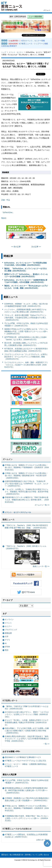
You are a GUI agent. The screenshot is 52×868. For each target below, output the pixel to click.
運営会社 (5, 855)
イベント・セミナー (16, 52)
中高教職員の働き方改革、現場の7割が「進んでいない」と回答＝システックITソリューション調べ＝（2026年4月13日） (27, 818)
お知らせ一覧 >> (43, 840)
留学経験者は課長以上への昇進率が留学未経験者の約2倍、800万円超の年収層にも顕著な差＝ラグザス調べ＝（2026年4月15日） (26, 790)
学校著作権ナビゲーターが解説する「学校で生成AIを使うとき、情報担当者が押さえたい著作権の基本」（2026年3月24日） (27, 500)
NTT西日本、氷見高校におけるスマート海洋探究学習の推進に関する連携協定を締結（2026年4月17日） (26, 350)
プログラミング (11, 630)
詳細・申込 (6, 200)
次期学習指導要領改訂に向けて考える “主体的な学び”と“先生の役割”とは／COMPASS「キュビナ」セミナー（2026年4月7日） (27, 484)
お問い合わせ (44, 855)
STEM (7, 647)
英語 (7, 650)
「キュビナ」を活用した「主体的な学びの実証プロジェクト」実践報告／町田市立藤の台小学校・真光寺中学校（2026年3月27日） (27, 492)
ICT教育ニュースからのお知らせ (17, 829)
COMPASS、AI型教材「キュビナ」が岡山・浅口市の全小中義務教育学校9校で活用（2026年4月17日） (26, 305)
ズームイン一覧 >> (42, 505)
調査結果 (8, 633)
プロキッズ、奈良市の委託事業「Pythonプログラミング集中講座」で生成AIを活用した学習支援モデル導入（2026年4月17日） (25, 318)
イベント (8, 623)
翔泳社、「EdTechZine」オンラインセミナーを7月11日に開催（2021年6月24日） (26, 270)
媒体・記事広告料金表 (18, 17)
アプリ (7, 640)
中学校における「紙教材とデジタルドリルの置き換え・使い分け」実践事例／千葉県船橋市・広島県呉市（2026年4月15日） (27, 467)
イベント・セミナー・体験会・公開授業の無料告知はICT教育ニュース (26, 765)
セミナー (8, 626)
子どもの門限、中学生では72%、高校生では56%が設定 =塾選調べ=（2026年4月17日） (26, 325)
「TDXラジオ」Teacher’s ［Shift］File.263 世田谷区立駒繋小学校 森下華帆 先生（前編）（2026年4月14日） (26, 534)
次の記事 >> (36, 247)
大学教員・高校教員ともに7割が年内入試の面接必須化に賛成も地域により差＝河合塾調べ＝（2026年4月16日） (27, 799)
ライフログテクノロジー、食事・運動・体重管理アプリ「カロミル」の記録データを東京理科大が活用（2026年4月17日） (26, 365)
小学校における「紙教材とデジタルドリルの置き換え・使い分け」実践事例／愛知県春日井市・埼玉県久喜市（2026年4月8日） (27, 475)
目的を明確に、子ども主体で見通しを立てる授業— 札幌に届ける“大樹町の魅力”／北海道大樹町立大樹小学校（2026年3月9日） (27, 731)
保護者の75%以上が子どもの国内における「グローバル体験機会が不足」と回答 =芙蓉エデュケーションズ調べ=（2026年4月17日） (26, 331)
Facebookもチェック (26, 583)
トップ (4, 52)
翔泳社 (4, 218)
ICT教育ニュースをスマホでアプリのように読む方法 (25, 761)
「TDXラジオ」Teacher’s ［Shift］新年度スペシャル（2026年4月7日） (26, 555)
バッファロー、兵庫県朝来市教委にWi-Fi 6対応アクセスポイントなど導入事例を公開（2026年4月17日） (25, 311)
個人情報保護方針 (17, 855)
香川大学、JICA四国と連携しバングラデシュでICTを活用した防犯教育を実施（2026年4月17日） (26, 344)
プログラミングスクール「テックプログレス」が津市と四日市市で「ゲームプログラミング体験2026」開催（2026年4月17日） (26, 357)
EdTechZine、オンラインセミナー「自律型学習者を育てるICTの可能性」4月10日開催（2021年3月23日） (26, 281)
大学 (7, 636)
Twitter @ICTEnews (26, 592)
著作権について (31, 855)
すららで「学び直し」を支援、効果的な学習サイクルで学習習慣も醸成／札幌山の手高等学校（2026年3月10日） (27, 722)
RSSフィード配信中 (26, 575)
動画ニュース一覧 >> (41, 566)
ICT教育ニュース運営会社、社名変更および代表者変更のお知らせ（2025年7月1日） (26, 836)
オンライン (9, 619)
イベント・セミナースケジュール (18, 512)
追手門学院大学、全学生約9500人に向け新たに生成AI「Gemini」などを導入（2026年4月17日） (25, 338)
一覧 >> (46, 744)
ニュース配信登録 (35, 17)
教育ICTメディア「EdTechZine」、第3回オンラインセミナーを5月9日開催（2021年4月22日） (26, 275)
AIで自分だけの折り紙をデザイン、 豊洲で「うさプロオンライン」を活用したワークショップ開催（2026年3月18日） (27, 714)
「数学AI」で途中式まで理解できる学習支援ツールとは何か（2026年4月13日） (27, 708)
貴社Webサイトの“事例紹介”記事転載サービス (23, 757)
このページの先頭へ (47, 843)
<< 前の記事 (16, 247)
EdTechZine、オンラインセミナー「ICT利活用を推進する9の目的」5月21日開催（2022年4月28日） (26, 264)
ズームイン (8, 459)
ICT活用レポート (10, 701)
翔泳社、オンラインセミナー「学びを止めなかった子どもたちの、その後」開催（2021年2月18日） (26, 287)
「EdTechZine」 (8, 212)
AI (6, 643)
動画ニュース (9, 520)
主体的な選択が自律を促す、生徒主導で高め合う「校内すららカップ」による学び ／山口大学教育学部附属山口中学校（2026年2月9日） (27, 739)
